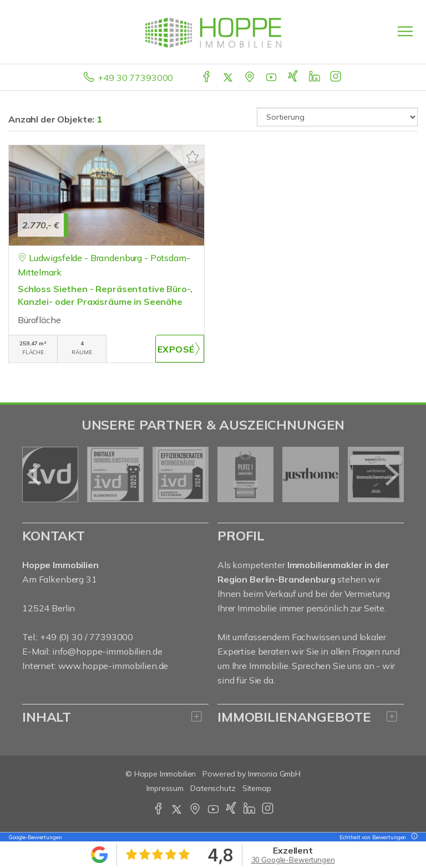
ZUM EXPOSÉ (180, 349)
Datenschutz (213, 788)
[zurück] (35, 474)
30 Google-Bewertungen (293, 860)
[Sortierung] (337, 117)
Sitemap (257, 788)
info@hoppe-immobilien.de (107, 651)
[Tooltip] (413, 837)
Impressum (165, 788)
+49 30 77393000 (135, 78)
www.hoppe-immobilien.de (113, 666)
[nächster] (391, 474)
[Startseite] (213, 32)
